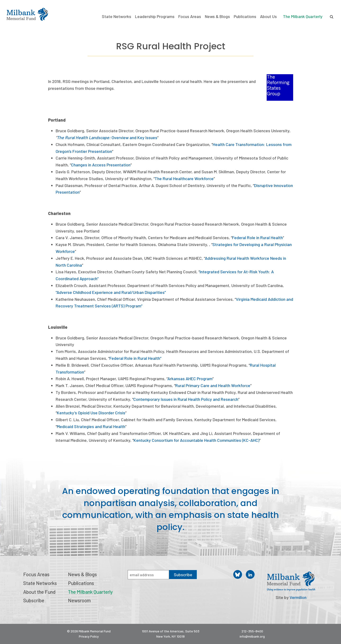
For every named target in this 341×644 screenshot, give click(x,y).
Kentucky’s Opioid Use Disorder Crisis (91, 413)
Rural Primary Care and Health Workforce (213, 385)
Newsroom (79, 600)
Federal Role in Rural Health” (135, 358)
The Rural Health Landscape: (84, 137)
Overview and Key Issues (134, 137)
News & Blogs (217, 16)
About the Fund (39, 592)
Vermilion (298, 597)
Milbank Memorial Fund (27, 14)
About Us (268, 16)
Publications (245, 16)
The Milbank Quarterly (303, 16)
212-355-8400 (252, 631)
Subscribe (34, 600)
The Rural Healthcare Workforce (184, 178)
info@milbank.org (252, 636)
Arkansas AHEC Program (190, 379)
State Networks (117, 16)
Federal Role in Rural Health (257, 238)
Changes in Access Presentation (101, 165)
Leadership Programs (155, 16)
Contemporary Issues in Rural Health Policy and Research (186, 399)
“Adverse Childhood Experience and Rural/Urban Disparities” (111, 292)
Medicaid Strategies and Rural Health (91, 426)
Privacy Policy (89, 636)
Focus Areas (190, 16)
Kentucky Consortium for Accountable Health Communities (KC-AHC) (196, 440)
